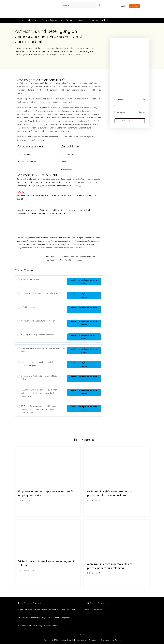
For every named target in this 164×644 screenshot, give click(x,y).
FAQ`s (82, 20)
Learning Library (65, 640)
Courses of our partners (52, 20)
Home (21, 20)
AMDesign (117, 640)
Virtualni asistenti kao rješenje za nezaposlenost (38, 626)
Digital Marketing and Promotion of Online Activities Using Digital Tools (47, 610)
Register (135, 6)
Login (123, 6)
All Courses (33, 20)
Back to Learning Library (99, 20)
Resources (71, 20)
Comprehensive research (94, 610)
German (142, 112)
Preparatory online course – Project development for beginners (44, 618)
